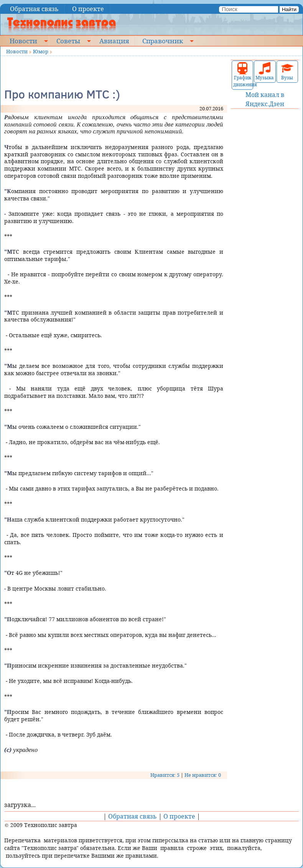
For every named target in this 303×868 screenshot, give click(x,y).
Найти (289, 9)
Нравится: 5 (165, 775)
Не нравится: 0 (203, 775)
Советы (68, 41)
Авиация (114, 41)
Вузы (287, 71)
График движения (242, 75)
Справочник (163, 41)
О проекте (88, 9)
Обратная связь (34, 9)
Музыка (265, 71)
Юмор (41, 51)
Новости (23, 41)
